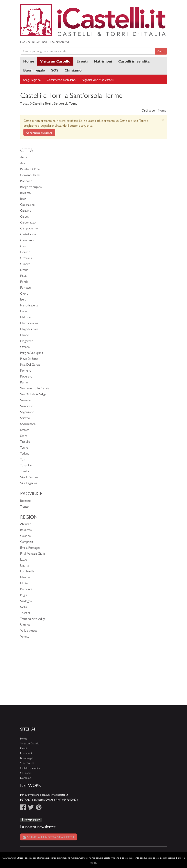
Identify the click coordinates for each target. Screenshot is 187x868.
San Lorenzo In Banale (35, 388)
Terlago (25, 453)
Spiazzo (25, 418)
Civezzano (27, 240)
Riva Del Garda (30, 364)
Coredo (25, 252)
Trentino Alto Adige (33, 618)
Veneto (25, 636)
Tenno (24, 447)
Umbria (25, 624)
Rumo (24, 382)
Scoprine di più (174, 858)
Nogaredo (27, 341)
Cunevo (25, 264)
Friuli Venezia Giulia (33, 553)
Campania (27, 541)
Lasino (24, 311)
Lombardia (27, 571)
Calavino (26, 210)
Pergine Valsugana (32, 352)
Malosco (26, 317)
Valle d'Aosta (28, 630)
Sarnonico (27, 406)
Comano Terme (30, 175)
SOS (55, 70)
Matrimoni (103, 61)
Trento (24, 471)
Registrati (40, 42)
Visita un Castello (55, 61)
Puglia (24, 595)
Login (25, 42)
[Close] (163, 120)
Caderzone (27, 204)
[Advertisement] (94, 677)
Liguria (24, 565)
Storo (24, 435)
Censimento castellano (61, 80)
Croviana (26, 258)
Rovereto (26, 376)
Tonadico (26, 465)
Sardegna (26, 601)
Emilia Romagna (30, 547)
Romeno (26, 370)
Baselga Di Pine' (30, 169)
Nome (162, 110)
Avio (23, 163)
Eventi (82, 61)
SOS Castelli (27, 763)
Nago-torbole (29, 329)
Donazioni (60, 42)
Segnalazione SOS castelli (98, 80)
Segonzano (27, 412)
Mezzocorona (29, 323)
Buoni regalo (34, 70)
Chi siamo (73, 70)
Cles (23, 246)
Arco (23, 157)
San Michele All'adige (33, 394)
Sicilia (24, 607)
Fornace (25, 287)
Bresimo (25, 193)
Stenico (25, 430)
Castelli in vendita (134, 61)
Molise (24, 583)
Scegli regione (32, 80)
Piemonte (26, 589)
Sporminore (28, 424)
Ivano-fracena (29, 305)
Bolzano (25, 500)
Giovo (24, 293)
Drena (24, 270)
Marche (25, 577)
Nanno (25, 335)
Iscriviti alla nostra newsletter (48, 837)
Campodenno (29, 228)
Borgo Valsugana (31, 187)
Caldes (24, 216)
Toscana (25, 613)
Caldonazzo (28, 222)
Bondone (26, 181)
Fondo (24, 281)
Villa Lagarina (29, 483)
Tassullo (25, 441)
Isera (23, 299)
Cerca (161, 51)
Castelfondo (28, 234)
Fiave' (24, 275)
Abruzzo (26, 524)
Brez (23, 198)
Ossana (25, 347)
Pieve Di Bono (29, 358)
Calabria (25, 536)
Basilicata (26, 530)
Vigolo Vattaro (30, 477)
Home (29, 61)
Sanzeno (26, 400)
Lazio (24, 559)
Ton (23, 459)
